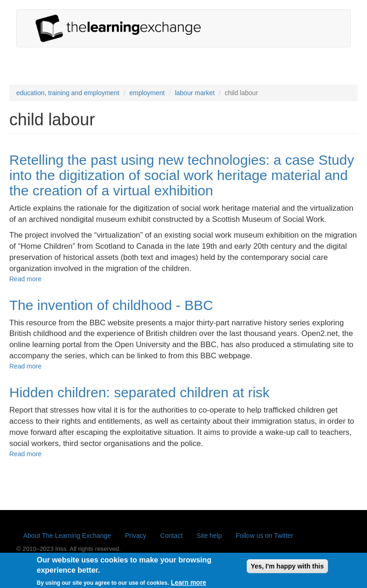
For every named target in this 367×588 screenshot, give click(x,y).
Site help (209, 536)
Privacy (136, 536)
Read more (25, 279)
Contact (171, 536)
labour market (195, 93)
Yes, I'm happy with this (287, 568)
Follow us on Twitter (265, 536)
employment (147, 93)
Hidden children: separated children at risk (139, 392)
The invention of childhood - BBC (111, 305)
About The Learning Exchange (67, 536)
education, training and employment (68, 93)
